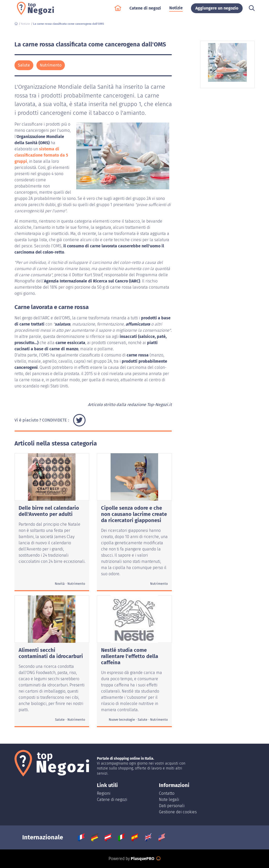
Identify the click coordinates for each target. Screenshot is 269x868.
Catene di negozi (145, 11)
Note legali (169, 800)
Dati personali (172, 806)
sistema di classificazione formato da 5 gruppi (41, 155)
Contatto (167, 793)
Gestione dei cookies (178, 812)
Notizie (176, 10)
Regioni (104, 793)
